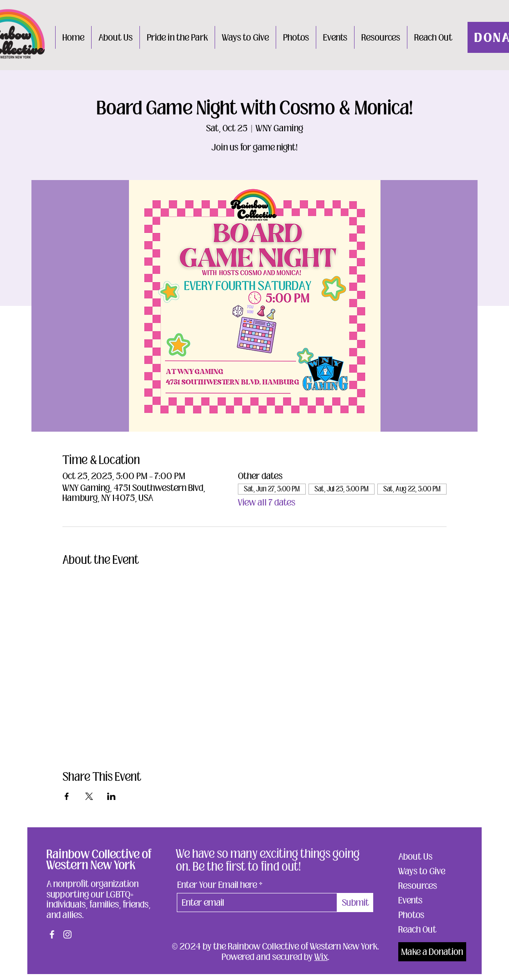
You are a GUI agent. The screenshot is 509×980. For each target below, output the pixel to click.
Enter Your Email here (217, 885)
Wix (321, 957)
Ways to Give (422, 871)
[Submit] (355, 903)
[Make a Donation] (432, 952)
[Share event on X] (89, 796)
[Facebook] (52, 934)
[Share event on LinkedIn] (111, 796)
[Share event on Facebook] (67, 796)
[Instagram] (67, 934)
